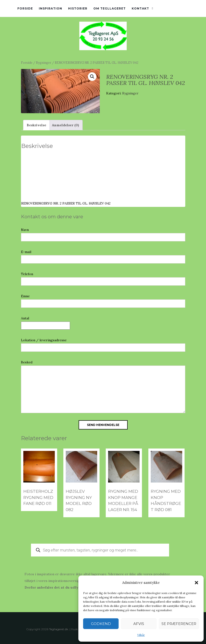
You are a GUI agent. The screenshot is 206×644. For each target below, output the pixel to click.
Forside (25, 8)
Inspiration (50, 8)
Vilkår (141, 635)
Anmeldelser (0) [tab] (65, 125)
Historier (78, 8)
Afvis (139, 624)
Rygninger (44, 63)
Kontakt (140, 8)
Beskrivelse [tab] (36, 125)
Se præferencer (179, 624)
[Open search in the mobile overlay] (100, 550)
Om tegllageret (110, 8)
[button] (196, 583)
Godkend (101, 624)
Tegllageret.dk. (59, 629)
